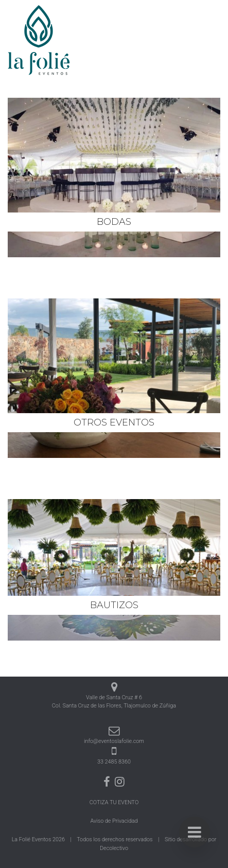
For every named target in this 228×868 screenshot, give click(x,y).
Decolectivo (114, 848)
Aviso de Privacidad (114, 821)
